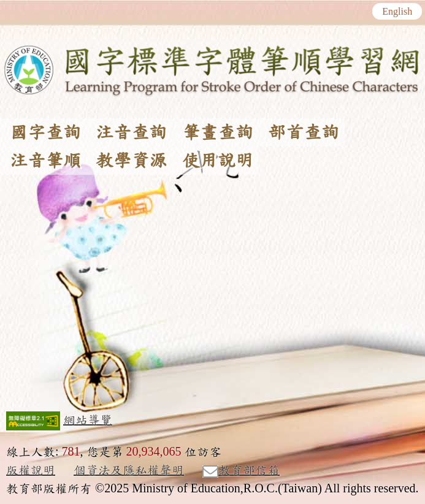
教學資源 (131, 161)
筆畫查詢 (218, 132)
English (397, 12)
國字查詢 (45, 132)
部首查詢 (304, 132)
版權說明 (31, 470)
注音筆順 (45, 161)
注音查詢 (131, 132)
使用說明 (218, 161)
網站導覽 (88, 420)
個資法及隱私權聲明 (129, 470)
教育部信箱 (241, 471)
